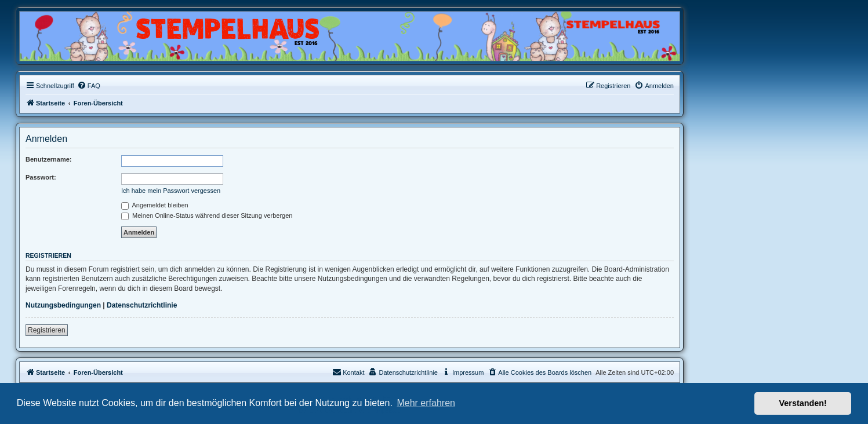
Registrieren (47, 330)
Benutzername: (48, 159)
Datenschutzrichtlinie (142, 305)
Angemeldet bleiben (155, 205)
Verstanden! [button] (803, 403)
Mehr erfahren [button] (426, 403)
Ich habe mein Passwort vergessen (171, 191)
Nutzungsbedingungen (63, 305)
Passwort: (41, 177)
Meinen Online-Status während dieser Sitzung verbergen (207, 215)
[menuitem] (89, 86)
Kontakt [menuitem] (348, 372)
